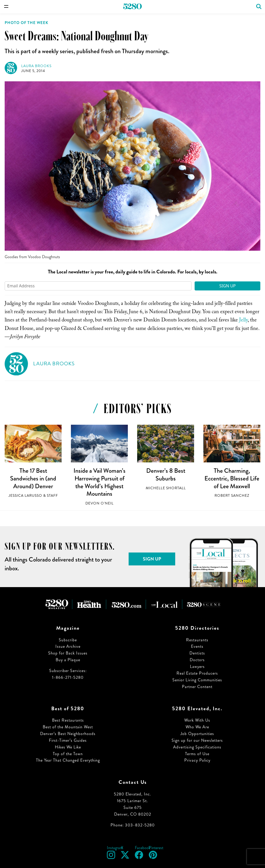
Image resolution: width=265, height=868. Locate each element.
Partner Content (197, 687)
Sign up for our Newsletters (197, 740)
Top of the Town (68, 754)
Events (197, 646)
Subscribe (68, 640)
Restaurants (197, 640)
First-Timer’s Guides (68, 740)
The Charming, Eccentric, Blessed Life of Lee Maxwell (232, 478)
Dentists (197, 653)
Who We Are (197, 727)
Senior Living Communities (197, 680)
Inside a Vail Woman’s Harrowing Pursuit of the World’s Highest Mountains (100, 482)
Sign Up (227, 286)
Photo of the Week (27, 23)
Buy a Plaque (68, 660)
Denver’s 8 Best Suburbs (166, 475)
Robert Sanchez (232, 496)
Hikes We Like (68, 747)
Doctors (197, 660)
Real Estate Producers (197, 673)
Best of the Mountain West (68, 727)
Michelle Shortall (166, 488)
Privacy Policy (197, 760)
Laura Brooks (36, 66)
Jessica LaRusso (25, 496)
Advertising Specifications (197, 747)
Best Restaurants (68, 720)
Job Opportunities (197, 734)
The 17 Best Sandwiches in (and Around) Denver (33, 478)
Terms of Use (197, 754)
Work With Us (197, 720)
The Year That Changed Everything (68, 760)
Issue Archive (68, 646)
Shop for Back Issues (68, 653)
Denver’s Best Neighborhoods (68, 734)
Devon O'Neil (100, 503)
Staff (52, 496)
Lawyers (197, 666)
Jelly (243, 321)
